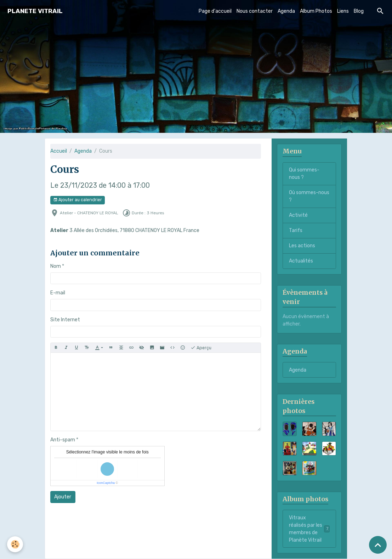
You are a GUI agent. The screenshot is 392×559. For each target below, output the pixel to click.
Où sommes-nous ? (309, 196)
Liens (343, 11)
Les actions (302, 246)
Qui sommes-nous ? (304, 174)
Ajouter (63, 497)
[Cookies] (15, 544)
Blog (359, 11)
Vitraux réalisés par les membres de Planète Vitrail (310, 529)
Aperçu (201, 348)
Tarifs (296, 230)
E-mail (58, 293)
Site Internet (65, 320)
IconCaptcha (106, 483)
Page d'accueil (215, 11)
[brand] (35, 11)
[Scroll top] (378, 545)
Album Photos (316, 11)
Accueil (59, 151)
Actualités (301, 261)
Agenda (286, 11)
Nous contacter (255, 11)
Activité (298, 215)
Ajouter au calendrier (78, 200)
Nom (56, 266)
